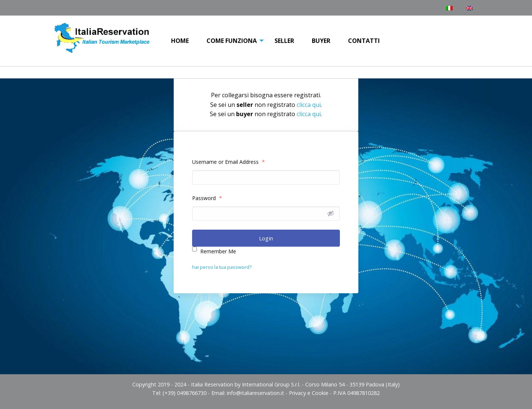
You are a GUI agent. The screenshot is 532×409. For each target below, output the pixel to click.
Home (180, 41)
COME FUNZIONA (232, 41)
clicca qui (309, 105)
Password (207, 198)
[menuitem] (180, 41)
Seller (284, 41)
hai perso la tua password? (222, 267)
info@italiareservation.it (255, 393)
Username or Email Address (229, 162)
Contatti (364, 41)
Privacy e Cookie (309, 393)
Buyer (321, 41)
